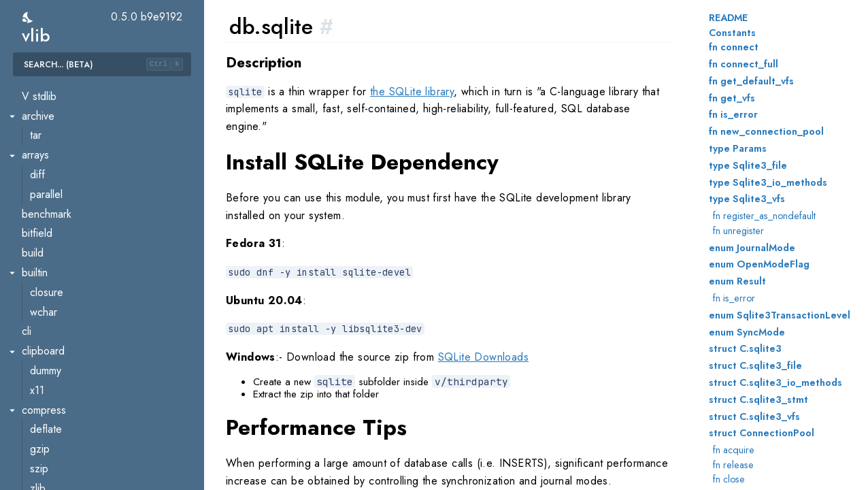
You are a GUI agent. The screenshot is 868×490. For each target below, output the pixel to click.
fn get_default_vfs (751, 81)
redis (41, 225)
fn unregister (738, 231)
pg (36, 205)
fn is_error (733, 114)
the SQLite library (412, 92)
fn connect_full (744, 64)
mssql (43, 166)
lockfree (49, 107)
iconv (42, 479)
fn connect (734, 47)
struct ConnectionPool (762, 433)
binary (44, 401)
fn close (729, 479)
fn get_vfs (732, 98)
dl (26, 264)
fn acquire (734, 450)
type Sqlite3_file (748, 165)
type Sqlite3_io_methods (768, 182)
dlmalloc (40, 303)
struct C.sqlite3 (745, 348)
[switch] (28, 17)
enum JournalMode (752, 248)
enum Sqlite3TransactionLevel (780, 315)
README (728, 18)
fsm (38, 87)
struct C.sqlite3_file (755, 365)
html (39, 460)
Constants (732, 33)
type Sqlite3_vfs (747, 199)
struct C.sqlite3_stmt (758, 399)
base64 (47, 381)
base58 (47, 362)
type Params (738, 148)
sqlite (42, 245)
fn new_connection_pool (766, 131)
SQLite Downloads (483, 357)
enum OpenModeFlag (759, 264)
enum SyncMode (747, 332)
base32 (47, 343)
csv (37, 421)
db (28, 147)
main (32, 127)
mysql (43, 185)
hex (38, 441)
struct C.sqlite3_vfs (754, 416)
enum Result (737, 281)
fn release (733, 465)
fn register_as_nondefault (764, 216)
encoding (43, 323)
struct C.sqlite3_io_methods (775, 382)
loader (45, 283)
